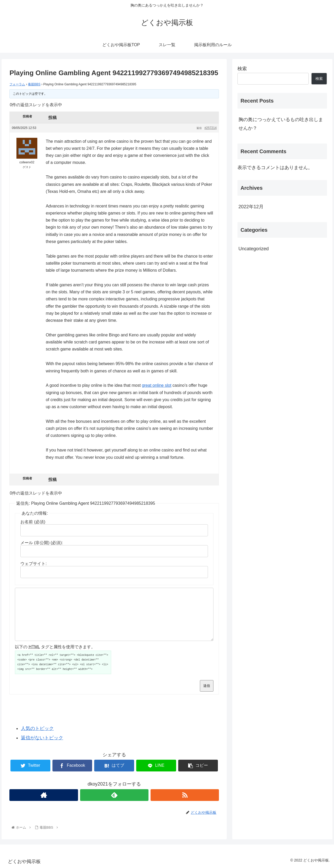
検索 (242, 69)
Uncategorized (254, 249)
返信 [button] (199, 128)
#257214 (210, 128)
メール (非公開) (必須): (42, 543)
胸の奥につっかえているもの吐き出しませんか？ (281, 124)
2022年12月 (251, 207)
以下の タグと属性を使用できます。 (55, 647)
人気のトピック (37, 728)
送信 (207, 686)
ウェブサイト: (33, 564)
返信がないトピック (42, 738)
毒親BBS (34, 84)
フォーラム (17, 84)
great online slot (157, 385)
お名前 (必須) (33, 522)
